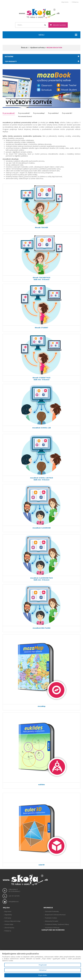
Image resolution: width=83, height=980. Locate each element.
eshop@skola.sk (14, 902)
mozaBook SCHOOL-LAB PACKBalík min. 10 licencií (42, 479)
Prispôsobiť (43, 965)
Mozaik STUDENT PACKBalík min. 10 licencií (41, 379)
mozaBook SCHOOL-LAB (41, 429)
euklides (42, 785)
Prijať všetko (43, 975)
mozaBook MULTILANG (41, 629)
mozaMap (42, 707)
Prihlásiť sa (75, 2)
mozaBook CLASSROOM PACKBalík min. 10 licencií (41, 579)
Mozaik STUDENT (42, 329)
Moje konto (65, 2)
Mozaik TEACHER (41, 228)
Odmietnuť (43, 970)
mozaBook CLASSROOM (42, 529)
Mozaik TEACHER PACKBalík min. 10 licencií (42, 278)
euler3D (42, 865)
